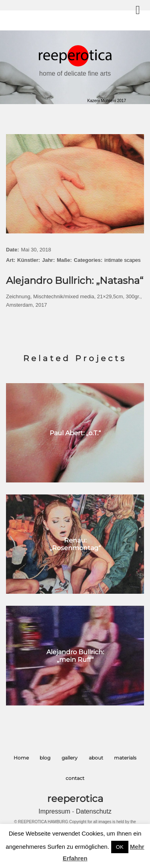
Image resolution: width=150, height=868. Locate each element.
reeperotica (75, 799)
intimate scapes (122, 260)
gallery (70, 758)
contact (75, 778)
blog (45, 758)
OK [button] (120, 847)
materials (125, 758)
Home (21, 758)
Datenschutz (94, 811)
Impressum (55, 811)
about (96, 758)
